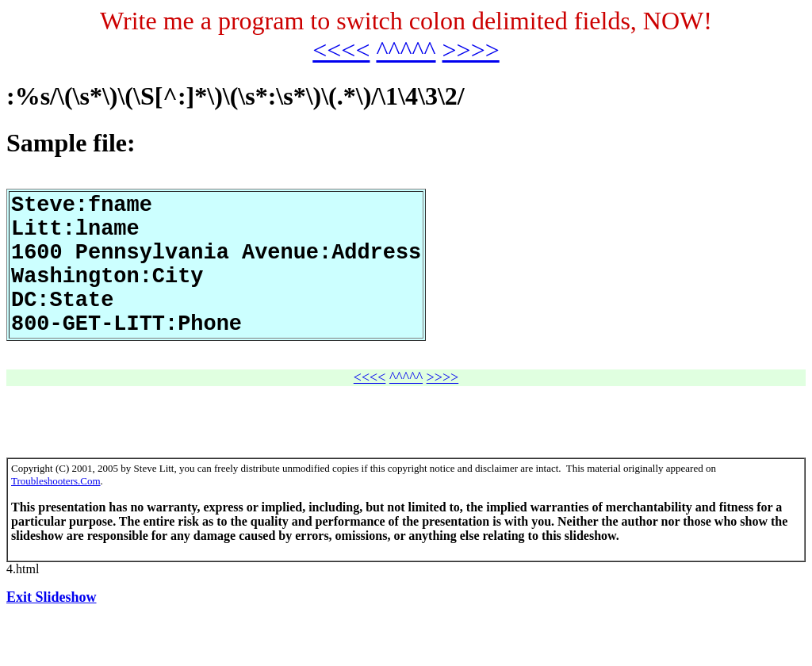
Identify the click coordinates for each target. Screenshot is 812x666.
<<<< (341, 50)
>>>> (471, 50)
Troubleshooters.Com (56, 514)
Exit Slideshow (52, 630)
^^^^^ (406, 50)
